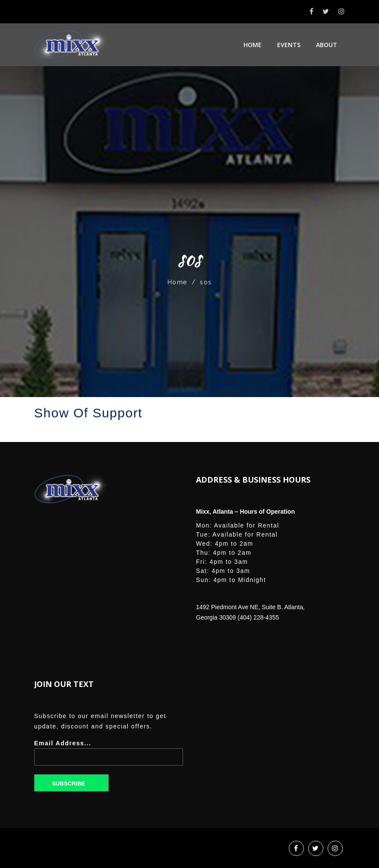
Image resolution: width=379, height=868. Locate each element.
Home (253, 45)
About (327, 45)
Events (289, 45)
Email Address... (109, 756)
